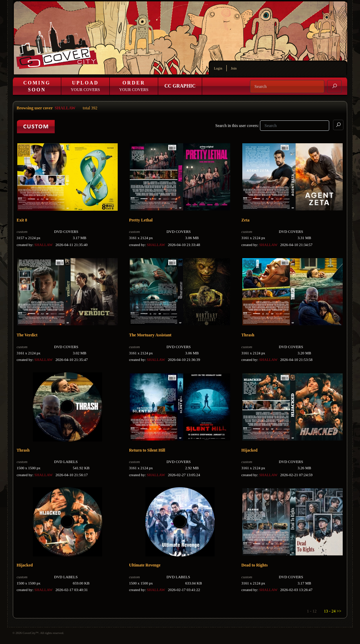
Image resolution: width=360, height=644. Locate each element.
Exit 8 (22, 220)
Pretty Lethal (141, 220)
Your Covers (85, 86)
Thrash (248, 335)
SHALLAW (65, 108)
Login (218, 68)
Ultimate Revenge (145, 565)
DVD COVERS (66, 232)
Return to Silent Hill (147, 450)
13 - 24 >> (332, 611)
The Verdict (27, 335)
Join (234, 68)
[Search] (287, 87)
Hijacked (249, 450)
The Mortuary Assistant (150, 335)
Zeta (245, 220)
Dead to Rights (254, 565)
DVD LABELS (66, 462)
